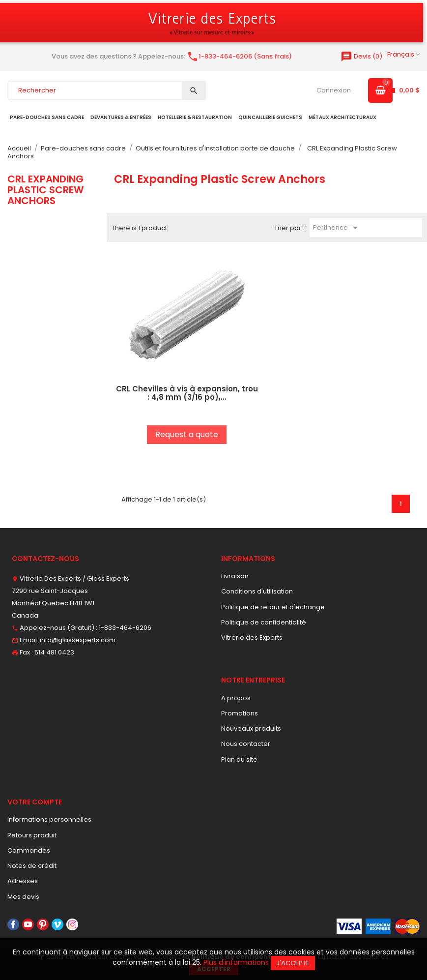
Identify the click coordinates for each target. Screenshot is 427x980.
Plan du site (239, 759)
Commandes (29, 850)
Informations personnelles (49, 819)
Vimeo (57, 924)
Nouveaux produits (251, 728)
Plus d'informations (236, 962)
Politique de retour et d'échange (273, 607)
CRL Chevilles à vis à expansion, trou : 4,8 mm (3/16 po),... (187, 393)
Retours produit (32, 835)
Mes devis (23, 897)
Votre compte (35, 802)
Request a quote (187, 434)
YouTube (28, 924)
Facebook (13, 924)
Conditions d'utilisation (257, 591)
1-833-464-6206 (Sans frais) (239, 56)
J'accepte (293, 963)
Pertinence (337, 228)
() (361, 56)
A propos (236, 698)
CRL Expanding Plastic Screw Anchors (45, 190)
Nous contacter (246, 744)
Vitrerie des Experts (252, 638)
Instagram (72, 924)
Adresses (23, 881)
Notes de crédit (32, 866)
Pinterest (43, 924)
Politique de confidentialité (264, 622)
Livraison (235, 576)
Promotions (240, 713)
